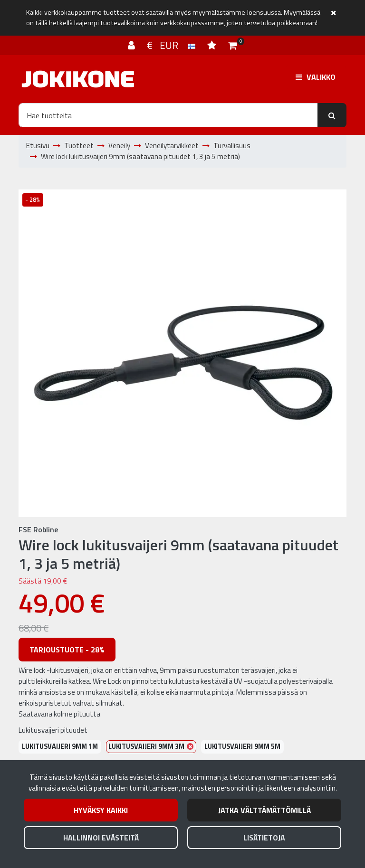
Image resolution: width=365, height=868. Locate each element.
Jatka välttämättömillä (264, 810)
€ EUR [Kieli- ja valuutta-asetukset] (172, 45)
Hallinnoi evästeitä (101, 838)
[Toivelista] (213, 45)
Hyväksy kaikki (101, 810)
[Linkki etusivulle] (78, 79)
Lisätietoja (264, 838)
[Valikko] (316, 77)
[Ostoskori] (233, 45)
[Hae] (168, 115)
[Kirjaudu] (133, 45)
